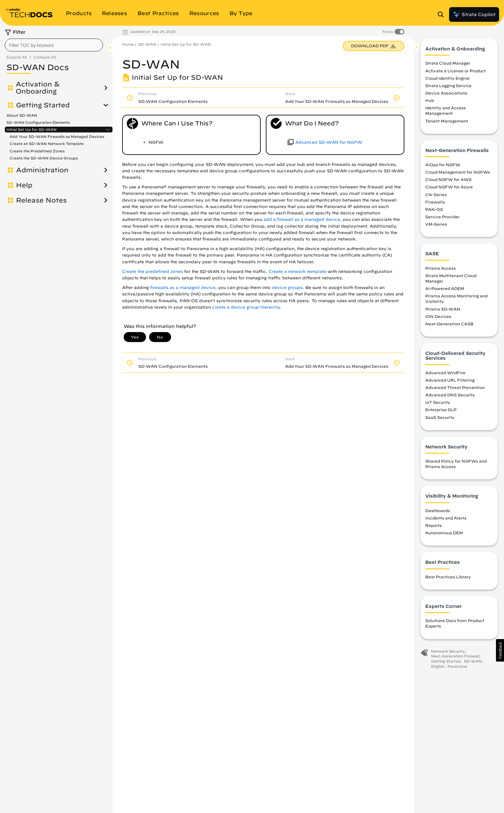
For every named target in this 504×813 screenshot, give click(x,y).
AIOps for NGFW (443, 165)
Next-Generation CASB (449, 324)
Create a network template (297, 271)
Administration (42, 170)
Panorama (457, 666)
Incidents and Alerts (446, 518)
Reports (433, 525)
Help (24, 185)
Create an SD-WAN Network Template (47, 144)
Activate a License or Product (455, 71)
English (438, 666)
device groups (287, 288)
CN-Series (436, 194)
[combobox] (54, 45)
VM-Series (436, 224)
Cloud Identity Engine (447, 78)
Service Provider (442, 217)
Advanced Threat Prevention (455, 387)
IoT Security (438, 402)
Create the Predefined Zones (37, 151)
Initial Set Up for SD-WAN (32, 130)
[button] (500, 650)
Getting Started (43, 105)
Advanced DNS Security (450, 395)
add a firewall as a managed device (302, 219)
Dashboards (438, 510)
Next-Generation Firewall (455, 656)
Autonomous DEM (444, 533)
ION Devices (438, 316)
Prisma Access (441, 268)
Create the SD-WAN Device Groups (44, 158)
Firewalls (435, 202)
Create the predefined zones (153, 271)
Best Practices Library (448, 577)
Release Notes (41, 200)
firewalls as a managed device (183, 288)
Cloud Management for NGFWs (458, 172)
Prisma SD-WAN (443, 309)
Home (128, 44)
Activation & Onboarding (38, 88)
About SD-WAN (22, 115)
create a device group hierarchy (246, 307)
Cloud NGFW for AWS (448, 179)
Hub (430, 100)
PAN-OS (434, 209)
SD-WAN (147, 44)
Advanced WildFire (445, 373)
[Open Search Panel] (443, 14)
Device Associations (446, 93)
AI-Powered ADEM (445, 288)
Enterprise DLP (441, 410)
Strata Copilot (474, 14)
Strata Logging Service (448, 86)
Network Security (448, 651)
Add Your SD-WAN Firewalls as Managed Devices (57, 136)
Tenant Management (447, 121)
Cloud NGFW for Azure (449, 187)
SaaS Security (440, 417)
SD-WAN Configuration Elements (38, 122)
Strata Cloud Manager (448, 63)
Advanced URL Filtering (450, 380)
